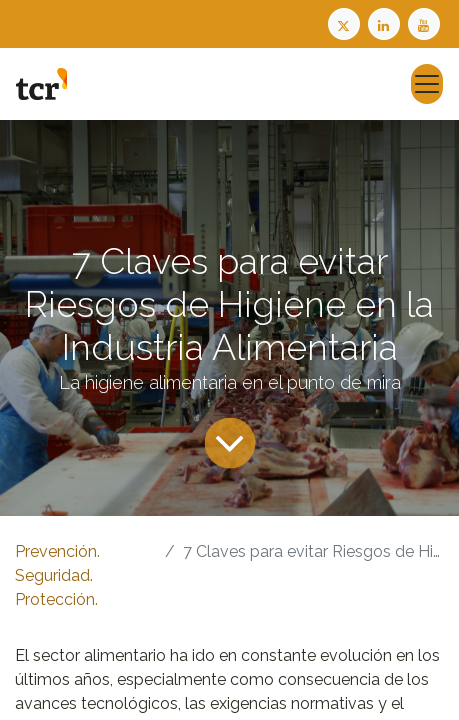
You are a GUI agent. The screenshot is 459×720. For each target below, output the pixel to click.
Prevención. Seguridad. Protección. (57, 575)
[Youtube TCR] (426, 22)
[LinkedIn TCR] (386, 22)
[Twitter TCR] (344, 22)
